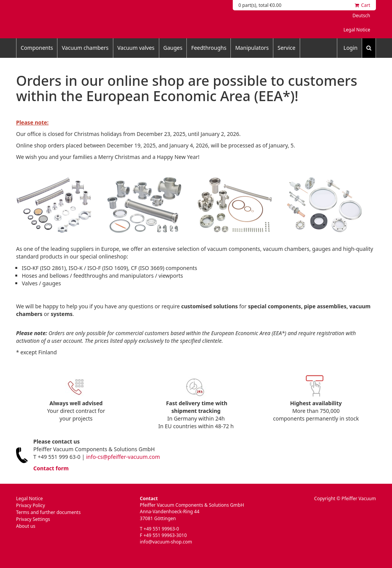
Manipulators (252, 48)
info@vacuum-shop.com (166, 542)
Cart (363, 5)
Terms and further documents (48, 512)
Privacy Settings (33, 519)
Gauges (173, 48)
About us (26, 526)
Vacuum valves (136, 48)
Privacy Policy (31, 505)
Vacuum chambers (85, 48)
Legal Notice (357, 30)
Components (37, 48)
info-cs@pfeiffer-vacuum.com (123, 457)
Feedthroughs (209, 48)
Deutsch (361, 16)
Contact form (51, 468)
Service (287, 48)
